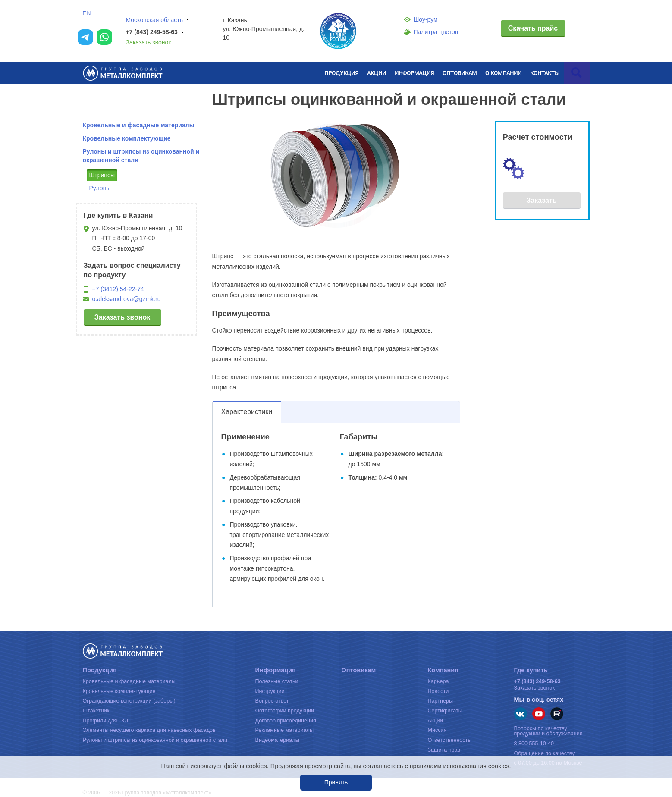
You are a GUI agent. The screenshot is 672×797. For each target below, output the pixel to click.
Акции (377, 73)
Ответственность (449, 740)
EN (87, 13)
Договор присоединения (286, 721)
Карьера (438, 681)
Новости (438, 691)
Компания (443, 670)
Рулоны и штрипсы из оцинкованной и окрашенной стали (155, 740)
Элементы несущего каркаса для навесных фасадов (149, 730)
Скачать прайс (533, 28)
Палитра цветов (431, 32)
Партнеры (441, 701)
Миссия (437, 730)
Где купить (531, 670)
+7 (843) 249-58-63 (156, 32)
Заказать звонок (149, 42)
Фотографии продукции (285, 711)
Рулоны (100, 188)
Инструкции (270, 691)
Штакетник (96, 711)
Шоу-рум (421, 19)
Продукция (341, 73)
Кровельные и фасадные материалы (139, 125)
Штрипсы (102, 175)
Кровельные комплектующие (127, 138)
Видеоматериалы (277, 740)
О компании (503, 73)
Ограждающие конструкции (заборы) (129, 701)
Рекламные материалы (284, 730)
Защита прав (444, 750)
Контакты (545, 73)
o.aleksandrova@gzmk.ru (127, 299)
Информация (414, 73)
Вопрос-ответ (272, 701)
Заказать (541, 200)
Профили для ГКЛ (106, 721)
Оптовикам (460, 73)
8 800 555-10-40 (534, 744)
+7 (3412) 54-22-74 (118, 289)
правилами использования (448, 766)
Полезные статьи (277, 681)
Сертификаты (445, 711)
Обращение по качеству (545, 753)
